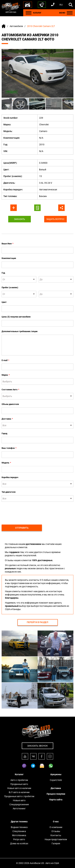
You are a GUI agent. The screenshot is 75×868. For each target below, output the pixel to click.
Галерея (56, 843)
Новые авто (19, 800)
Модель (6, 463)
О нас (56, 822)
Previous (7, 73)
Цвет (4, 302)
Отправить (22, 528)
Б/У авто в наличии (19, 792)
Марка (6, 375)
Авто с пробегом (19, 780)
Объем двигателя (10, 404)
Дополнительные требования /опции (20, 331)
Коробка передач (10, 477)
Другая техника (19, 822)
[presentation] (26, 511)
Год (3, 273)
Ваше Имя (7, 244)
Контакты (56, 835)
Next (68, 73)
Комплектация (9, 258)
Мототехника (19, 835)
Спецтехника (19, 831)
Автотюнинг (19, 809)
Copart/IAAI (56, 780)
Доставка (7, 419)
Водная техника (19, 827)
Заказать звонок (37, 746)
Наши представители (56, 839)
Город (4, 433)
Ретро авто (19, 839)
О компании (56, 827)
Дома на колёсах (19, 843)
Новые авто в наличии (19, 788)
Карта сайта (56, 800)
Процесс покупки (56, 794)
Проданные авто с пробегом (19, 796)
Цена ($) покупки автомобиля (16, 317)
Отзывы (56, 831)
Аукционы (56, 774)
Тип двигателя (9, 492)
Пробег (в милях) (10, 287)
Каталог (19, 774)
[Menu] (29, 13)
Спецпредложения (19, 804)
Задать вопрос (55, 219)
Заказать (20, 219)
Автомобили (16, 26)
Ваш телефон (9, 448)
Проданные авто (19, 784)
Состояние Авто (10, 390)
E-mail (5, 360)
